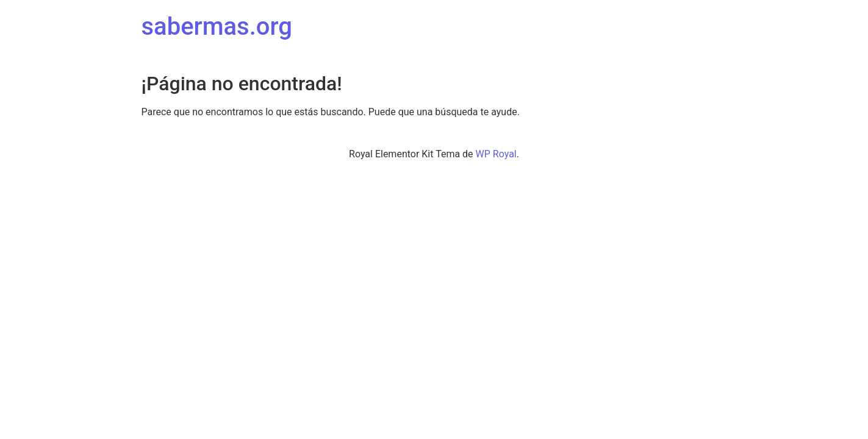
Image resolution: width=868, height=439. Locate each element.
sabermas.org (217, 27)
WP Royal (496, 154)
